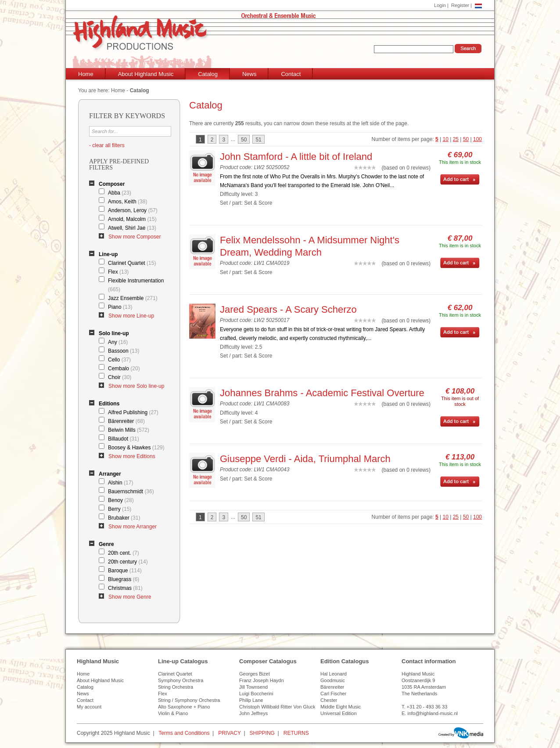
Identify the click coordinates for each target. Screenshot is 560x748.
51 (258, 140)
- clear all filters (107, 145)
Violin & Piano (173, 713)
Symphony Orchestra (181, 680)
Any (118, 342)
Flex (118, 272)
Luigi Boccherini (256, 694)
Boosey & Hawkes (136, 448)
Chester (329, 700)
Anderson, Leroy (133, 210)
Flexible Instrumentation (136, 285)
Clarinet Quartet (132, 263)
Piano (120, 307)
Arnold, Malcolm (132, 219)
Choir (120, 377)
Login (440, 5)
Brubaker (124, 518)
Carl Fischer (333, 694)
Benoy (121, 500)
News (249, 74)
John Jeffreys (253, 713)
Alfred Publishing (133, 412)
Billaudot (124, 439)
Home (86, 74)
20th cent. (124, 553)
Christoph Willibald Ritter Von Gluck (277, 707)
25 (456, 139)
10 (446, 139)
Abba (120, 193)
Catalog (208, 74)
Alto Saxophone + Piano (184, 707)
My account (89, 707)
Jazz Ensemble (133, 298)
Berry (120, 509)
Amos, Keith (127, 202)
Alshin (120, 483)
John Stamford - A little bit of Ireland (296, 157)
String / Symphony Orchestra (189, 700)
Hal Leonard (334, 674)
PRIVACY (230, 733)
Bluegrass (124, 579)
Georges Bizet (255, 674)
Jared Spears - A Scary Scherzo (288, 309)
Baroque (125, 571)
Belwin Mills (129, 430)
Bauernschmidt (131, 491)
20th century (128, 562)
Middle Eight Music (341, 707)
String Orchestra (176, 687)
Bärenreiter (126, 421)
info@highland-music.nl (433, 713)
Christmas (125, 588)
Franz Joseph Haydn (262, 680)
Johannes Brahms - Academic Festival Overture (322, 393)
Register (460, 5)
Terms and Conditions (184, 733)
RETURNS (296, 733)
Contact (291, 74)
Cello (119, 360)
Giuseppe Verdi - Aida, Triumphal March (305, 459)
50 (466, 139)
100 (477, 139)
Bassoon (124, 351)
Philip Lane (251, 700)
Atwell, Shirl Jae (132, 228)
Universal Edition (339, 713)
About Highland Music (146, 74)
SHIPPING (262, 733)
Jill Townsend (253, 687)
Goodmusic (333, 680)
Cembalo (124, 369)
